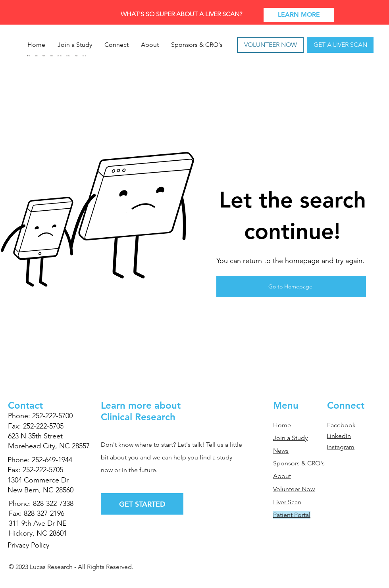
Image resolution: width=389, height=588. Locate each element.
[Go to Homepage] (291, 286)
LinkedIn (339, 436)
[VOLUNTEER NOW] (270, 45)
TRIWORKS (59, 579)
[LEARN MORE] (299, 15)
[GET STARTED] (142, 504)
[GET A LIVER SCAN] (340, 45)
